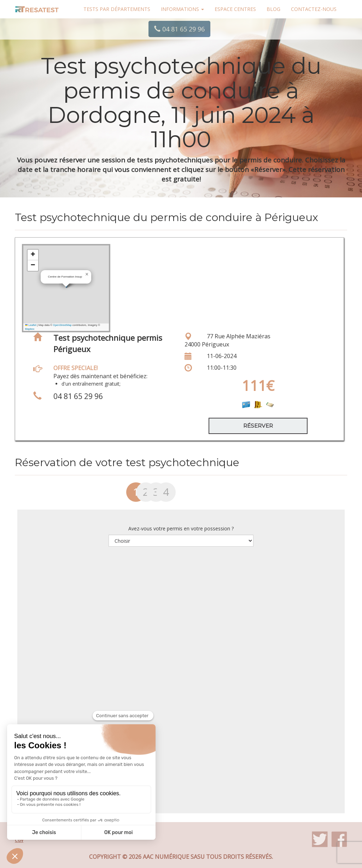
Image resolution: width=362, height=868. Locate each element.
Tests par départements (117, 9)
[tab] (126, 495)
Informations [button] (182, 9)
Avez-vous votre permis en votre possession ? (181, 528)
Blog (273, 9)
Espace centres (235, 9)
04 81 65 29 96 (179, 29)
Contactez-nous (314, 9)
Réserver (258, 426)
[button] (87, 274)
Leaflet (31, 325)
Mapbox (30, 329)
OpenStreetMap (62, 325)
